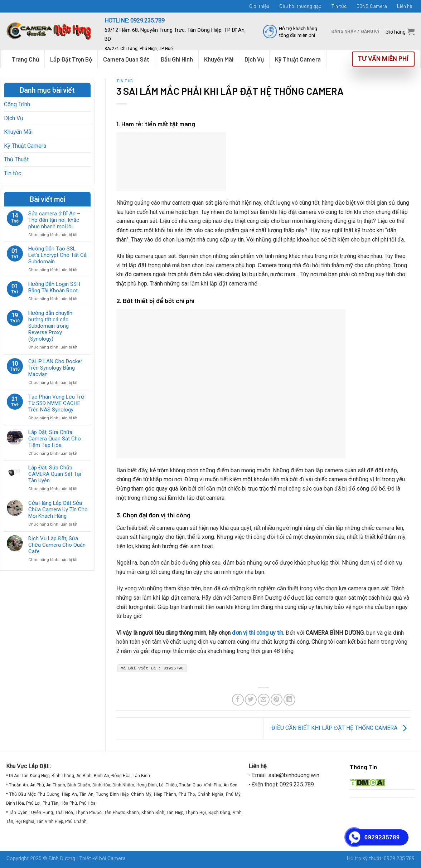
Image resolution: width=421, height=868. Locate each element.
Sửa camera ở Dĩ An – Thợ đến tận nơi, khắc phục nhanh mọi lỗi (54, 220)
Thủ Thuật (16, 159)
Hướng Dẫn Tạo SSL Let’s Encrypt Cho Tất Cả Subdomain (57, 255)
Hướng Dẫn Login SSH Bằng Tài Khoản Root (54, 287)
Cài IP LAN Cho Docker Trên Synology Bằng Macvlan (55, 368)
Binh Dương (62, 859)
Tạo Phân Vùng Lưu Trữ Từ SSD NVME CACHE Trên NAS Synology (56, 403)
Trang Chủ (25, 59)
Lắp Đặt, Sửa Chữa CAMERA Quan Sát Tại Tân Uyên (55, 474)
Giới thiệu (259, 6)
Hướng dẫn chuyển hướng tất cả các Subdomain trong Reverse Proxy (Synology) (50, 326)
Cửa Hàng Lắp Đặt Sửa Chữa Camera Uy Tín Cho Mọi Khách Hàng (58, 509)
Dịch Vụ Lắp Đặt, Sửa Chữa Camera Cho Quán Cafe (57, 545)
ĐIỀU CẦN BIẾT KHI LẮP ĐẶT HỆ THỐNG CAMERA (341, 728)
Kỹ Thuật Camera (25, 146)
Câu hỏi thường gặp (300, 6)
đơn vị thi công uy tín (258, 633)
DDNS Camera (372, 6)
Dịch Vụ (14, 118)
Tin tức (339, 6)
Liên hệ (405, 6)
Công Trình (17, 104)
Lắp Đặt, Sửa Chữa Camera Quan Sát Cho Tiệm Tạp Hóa (55, 439)
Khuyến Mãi (18, 132)
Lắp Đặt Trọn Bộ (71, 59)
